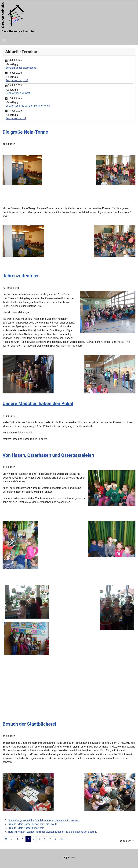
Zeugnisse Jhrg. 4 (16, 118)
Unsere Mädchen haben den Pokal (38, 404)
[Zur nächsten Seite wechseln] (55, 839)
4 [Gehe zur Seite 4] (34, 839)
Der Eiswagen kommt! (18, 93)
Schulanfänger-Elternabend (21, 68)
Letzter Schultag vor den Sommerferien (28, 106)
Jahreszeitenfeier (21, 276)
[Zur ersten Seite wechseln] (6, 839)
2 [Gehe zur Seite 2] (23, 839)
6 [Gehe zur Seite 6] (45, 839)
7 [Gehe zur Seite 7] (50, 839)
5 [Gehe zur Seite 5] (39, 839)
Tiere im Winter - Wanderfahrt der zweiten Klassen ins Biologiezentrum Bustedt (52, 832)
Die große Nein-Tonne (25, 132)
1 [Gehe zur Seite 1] (17, 839)
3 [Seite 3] (28, 839)
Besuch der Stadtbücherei (29, 724)
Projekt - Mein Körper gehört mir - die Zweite (33, 824)
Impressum (69, 857)
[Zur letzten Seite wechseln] (62, 839)
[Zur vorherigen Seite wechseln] (12, 839)
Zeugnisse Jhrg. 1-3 (17, 80)
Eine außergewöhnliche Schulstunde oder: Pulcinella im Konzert (44, 820)
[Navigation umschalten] (5, 40)
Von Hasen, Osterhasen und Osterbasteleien (48, 455)
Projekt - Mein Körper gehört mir (26, 828)
